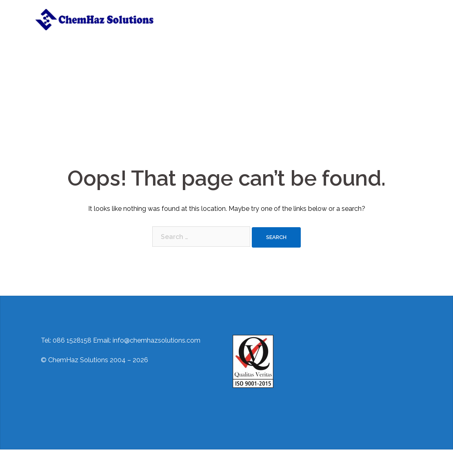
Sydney (171, 463)
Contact (303, 14)
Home (180, 14)
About (208, 14)
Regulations (340, 14)
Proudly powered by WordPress (82, 463)
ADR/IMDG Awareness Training (213, 24)
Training (271, 14)
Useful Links (383, 14)
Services (238, 14)
